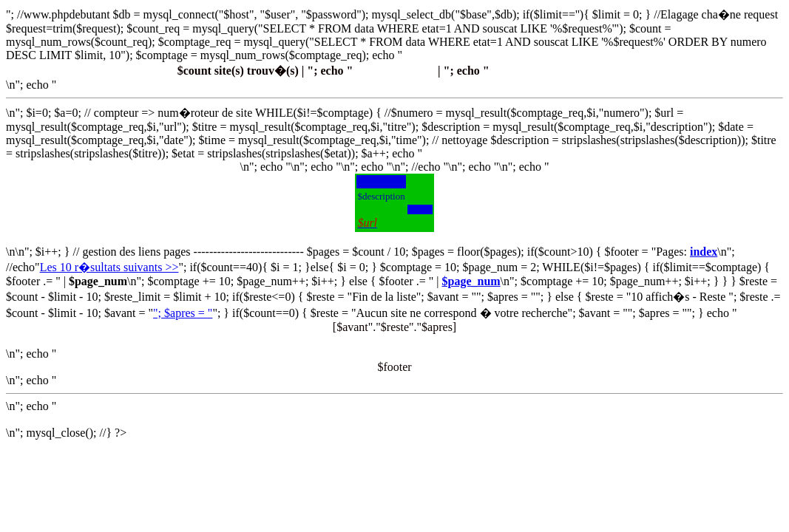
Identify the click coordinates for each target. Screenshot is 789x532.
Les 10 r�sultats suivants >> (109, 267)
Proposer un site (394, 71)
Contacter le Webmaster (551, 71)
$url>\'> (420, 209)
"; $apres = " (183, 313)
